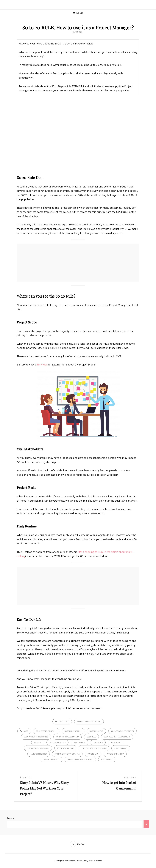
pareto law (93, 754)
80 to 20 (38, 742)
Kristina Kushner (76, 861)
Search (10, 818)
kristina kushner (65, 748)
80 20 (26, 731)
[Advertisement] (79, 263)
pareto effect (121, 748)
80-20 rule (98, 742)
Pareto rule (107, 760)
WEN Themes (96, 861)
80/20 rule (115, 742)
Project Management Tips (89, 722)
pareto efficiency (39, 754)
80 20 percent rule (73, 731)
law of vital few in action (94, 748)
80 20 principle (96, 731)
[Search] (146, 824)
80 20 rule (91, 737)
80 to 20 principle (57, 742)
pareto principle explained (80, 760)
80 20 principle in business (36, 737)
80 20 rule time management (117, 737)
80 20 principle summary (68, 737)
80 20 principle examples (123, 731)
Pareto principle (52, 760)
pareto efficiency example (67, 754)
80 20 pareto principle (46, 731)
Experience (64, 722)
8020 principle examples (38, 748)
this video (42, 365)
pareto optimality (115, 754)
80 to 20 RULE (80, 742)
